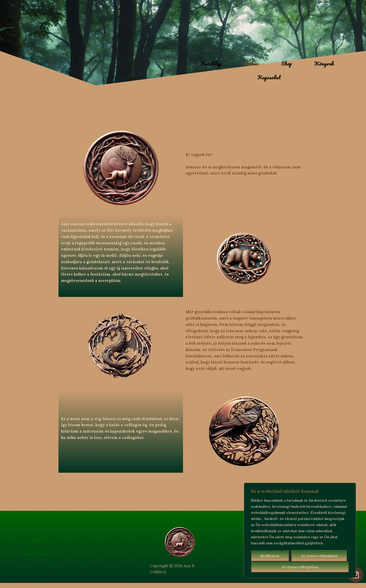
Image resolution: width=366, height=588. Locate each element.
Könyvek (324, 63)
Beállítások (270, 556)
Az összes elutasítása (319, 556)
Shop (287, 63)
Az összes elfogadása (300, 567)
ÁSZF (37, 540)
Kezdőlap (211, 63)
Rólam (251, 63)
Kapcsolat (269, 77)
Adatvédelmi (37, 554)
